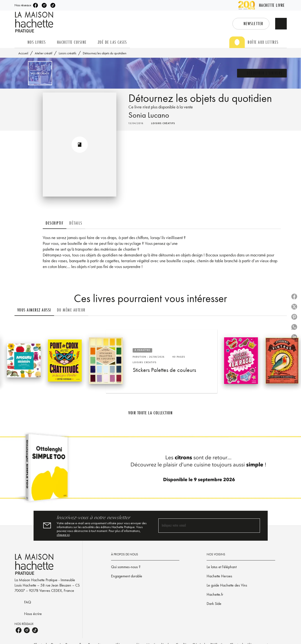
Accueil (23, 53)
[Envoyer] (254, 526)
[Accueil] (35, 22)
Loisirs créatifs (67, 53)
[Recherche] (281, 24)
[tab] (20, 42)
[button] (251, 24)
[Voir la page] (150, 469)
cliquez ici (63, 535)
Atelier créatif (43, 53)
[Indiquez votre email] (203, 526)
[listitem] (35, 5)
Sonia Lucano (149, 115)
